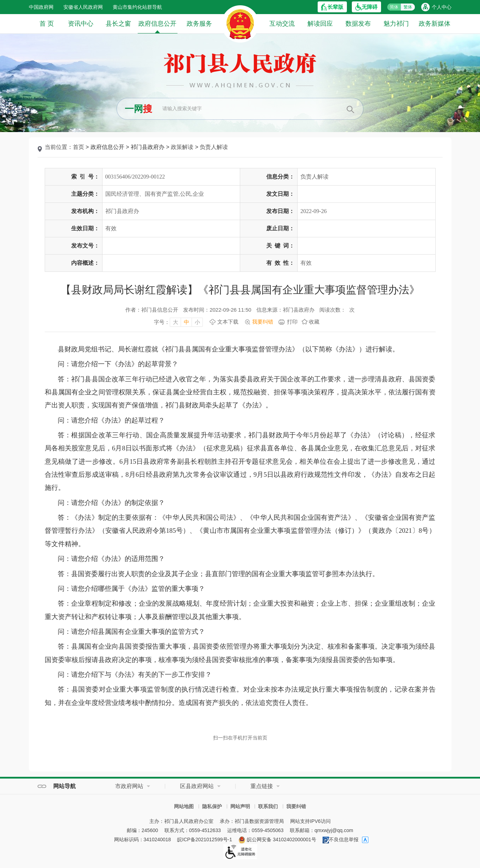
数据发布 (358, 24)
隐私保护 (212, 806)
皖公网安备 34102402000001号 (277, 839)
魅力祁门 (396, 24)
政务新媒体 (435, 24)
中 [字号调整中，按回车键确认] (186, 322)
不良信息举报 (341, 839)
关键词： (280, 246)
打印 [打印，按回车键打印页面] (292, 322)
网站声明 (240, 806)
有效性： (280, 263)
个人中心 (442, 7)
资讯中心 (81, 24)
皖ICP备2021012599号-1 (205, 839)
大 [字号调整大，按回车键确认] (176, 322)
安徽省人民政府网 (83, 7)
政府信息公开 (157, 27)
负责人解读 (214, 147)
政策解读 (182, 147)
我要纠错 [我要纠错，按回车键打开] (263, 322)
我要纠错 (296, 806)
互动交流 (282, 24)
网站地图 (184, 806)
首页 (79, 147)
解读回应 (320, 24)
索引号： (85, 177)
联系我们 (268, 806)
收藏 (314, 322)
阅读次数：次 (337, 310)
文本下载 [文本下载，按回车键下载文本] (228, 322)
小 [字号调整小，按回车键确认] (197, 322)
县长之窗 (118, 24)
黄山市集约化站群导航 (137, 7)
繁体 (408, 7)
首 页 (47, 24)
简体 (394, 7)
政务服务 (199, 24)
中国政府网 (41, 7)
